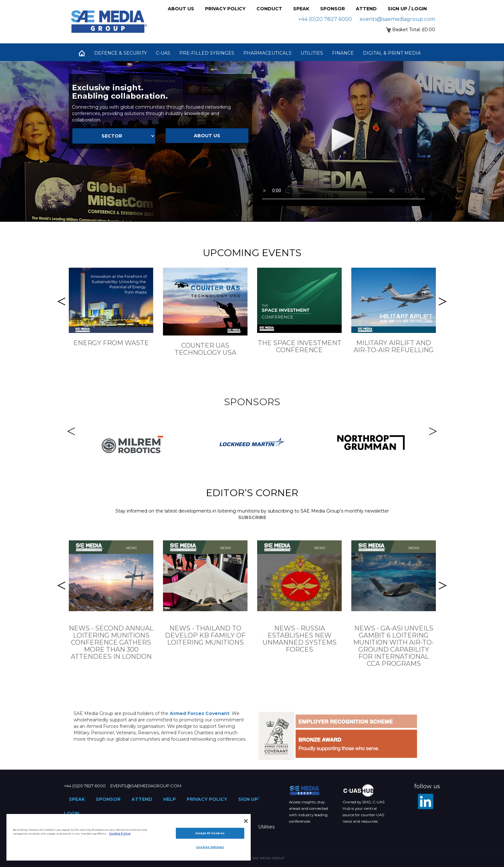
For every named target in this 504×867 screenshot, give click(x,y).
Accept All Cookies (210, 833)
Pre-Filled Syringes (207, 53)
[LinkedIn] (426, 801)
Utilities (312, 53)
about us (207, 136)
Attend (366, 9)
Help (170, 799)
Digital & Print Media (392, 53)
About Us (181, 9)
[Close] (246, 821)
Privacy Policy (225, 9)
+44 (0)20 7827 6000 (325, 19)
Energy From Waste (111, 343)
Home (82, 53)
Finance (343, 53)
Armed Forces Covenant (200, 713)
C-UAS (163, 53)
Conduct (269, 9)
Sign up (248, 799)
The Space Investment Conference (300, 346)
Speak (301, 9)
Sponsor (333, 9)
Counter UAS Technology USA (205, 349)
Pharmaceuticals (267, 53)
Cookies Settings (210, 847)
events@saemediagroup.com (397, 19)
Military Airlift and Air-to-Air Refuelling (394, 346)
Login (72, 813)
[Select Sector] (114, 136)
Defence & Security (121, 53)
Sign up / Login (407, 9)
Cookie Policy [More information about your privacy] (120, 834)
